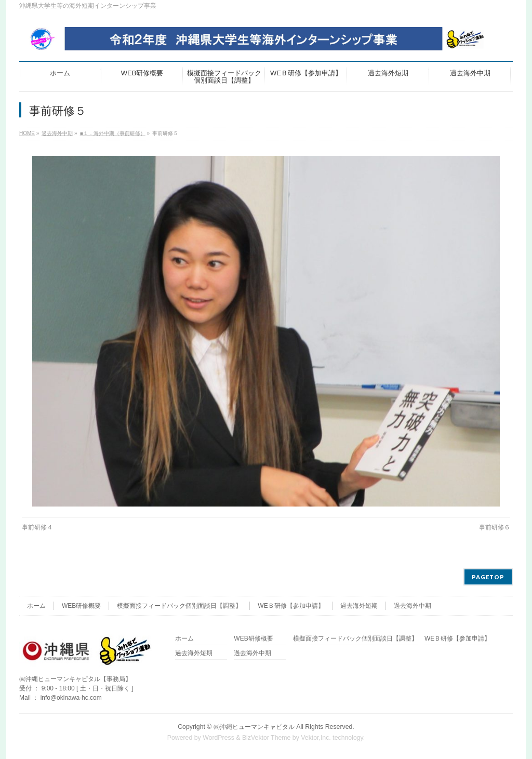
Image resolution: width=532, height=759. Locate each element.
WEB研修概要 (81, 606)
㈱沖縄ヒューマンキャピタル (254, 727)
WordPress (218, 738)
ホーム (36, 606)
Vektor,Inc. (316, 738)
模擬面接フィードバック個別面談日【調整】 (179, 606)
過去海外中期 (413, 606)
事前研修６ (495, 527)
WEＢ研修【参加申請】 (291, 606)
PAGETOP (488, 577)
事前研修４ (37, 527)
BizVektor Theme (267, 738)
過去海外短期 (359, 606)
